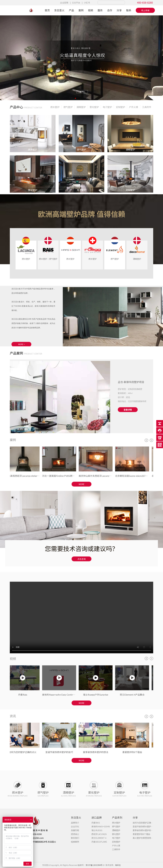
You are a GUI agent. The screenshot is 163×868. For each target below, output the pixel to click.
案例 (81, 10)
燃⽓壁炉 (116, 826)
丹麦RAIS (96, 823)
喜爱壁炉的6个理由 (141, 834)
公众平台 (76, 3)
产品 (71, 10)
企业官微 (64, 3)
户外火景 (116, 845)
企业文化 (75, 826)
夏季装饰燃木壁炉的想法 (144, 830)
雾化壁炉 (116, 834)
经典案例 (75, 842)
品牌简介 (75, 823)
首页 (47, 10)
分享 (119, 10)
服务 (100, 10)
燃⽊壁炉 (116, 823)
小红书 (87, 3)
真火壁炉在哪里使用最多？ (145, 838)
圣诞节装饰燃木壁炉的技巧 (145, 826)
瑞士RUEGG (97, 830)
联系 (129, 10)
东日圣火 (59, 10)
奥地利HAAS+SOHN (101, 826)
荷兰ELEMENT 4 (99, 838)
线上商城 (145, 10)
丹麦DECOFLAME (99, 842)
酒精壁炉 (116, 830)
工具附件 (116, 849)
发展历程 (75, 830)
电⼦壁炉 (116, 838)
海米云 (118, 865)
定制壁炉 (116, 842)
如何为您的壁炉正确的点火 (145, 823)
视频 (91, 10)
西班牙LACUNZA (99, 834)
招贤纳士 (75, 834)
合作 (110, 10)
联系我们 (75, 838)
